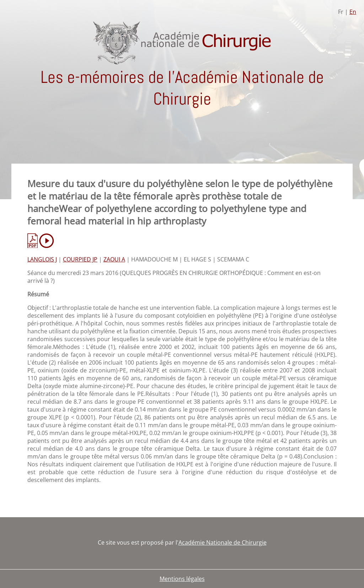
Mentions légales (182, 579)
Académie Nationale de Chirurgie (223, 542)
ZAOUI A (114, 259)
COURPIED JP (80, 259)
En (353, 12)
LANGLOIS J (42, 259)
